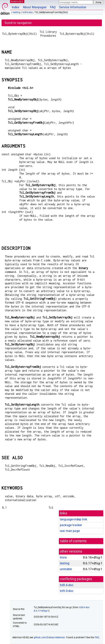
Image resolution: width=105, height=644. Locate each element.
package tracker (71, 525)
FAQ (53, 7)
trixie (63, 557)
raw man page (70, 531)
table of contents (73, 541)
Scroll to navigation (18, 23)
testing (17, 12)
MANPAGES (17, 1)
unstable (66, 569)
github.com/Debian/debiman (49, 637)
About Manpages (35, 7)
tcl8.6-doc (28, 12)
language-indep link (73, 519)
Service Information (73, 7)
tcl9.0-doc (67, 591)
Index (16, 7)
